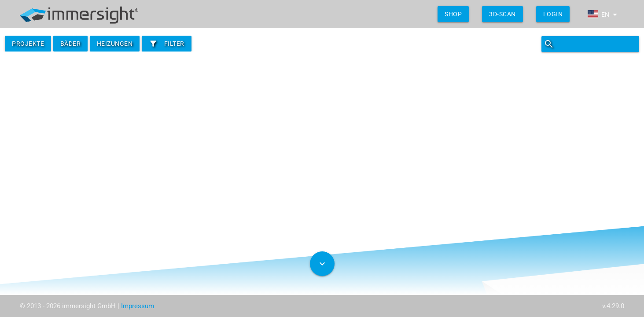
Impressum (138, 306)
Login (553, 14)
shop (453, 14)
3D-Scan (502, 14)
